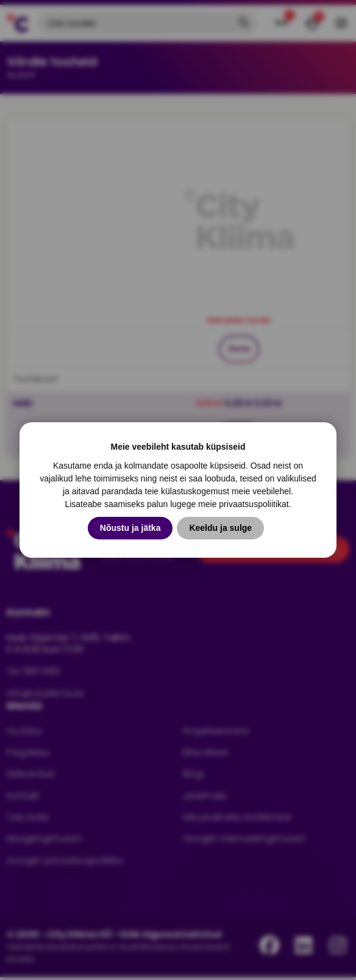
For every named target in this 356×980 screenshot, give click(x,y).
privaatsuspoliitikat (254, 504)
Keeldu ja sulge (220, 528)
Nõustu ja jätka (130, 528)
